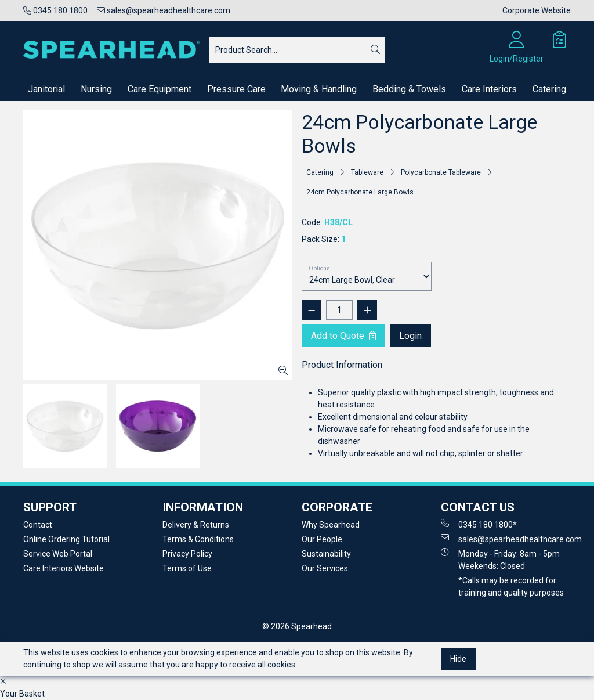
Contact (38, 525)
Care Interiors (489, 89)
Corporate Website (537, 10)
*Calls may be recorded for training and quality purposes (511, 587)
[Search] (375, 50)
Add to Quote (343, 336)
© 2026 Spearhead (297, 626)
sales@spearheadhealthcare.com (164, 10)
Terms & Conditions (198, 539)
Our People (322, 539)
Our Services (325, 568)
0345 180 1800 (55, 10)
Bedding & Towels (409, 89)
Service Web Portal (58, 554)
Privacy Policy (187, 554)
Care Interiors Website (64, 568)
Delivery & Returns (196, 525)
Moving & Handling (319, 89)
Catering (549, 89)
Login (410, 336)
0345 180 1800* (479, 524)
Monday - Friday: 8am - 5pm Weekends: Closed (500, 559)
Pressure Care (236, 89)
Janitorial (46, 89)
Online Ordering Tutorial (66, 539)
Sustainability (326, 554)
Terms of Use (187, 568)
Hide (458, 659)
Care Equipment (160, 89)
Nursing (96, 89)
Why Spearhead (331, 525)
